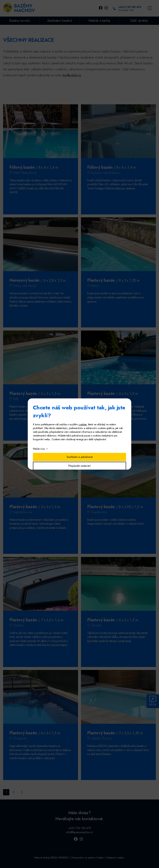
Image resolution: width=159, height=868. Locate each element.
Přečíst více (39, 449)
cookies (82, 424)
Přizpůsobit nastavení (79, 466)
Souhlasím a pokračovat (80, 457)
